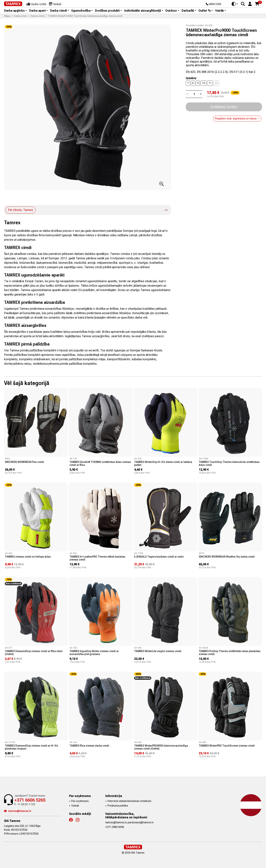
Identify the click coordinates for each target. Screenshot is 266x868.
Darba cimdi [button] (58, 11)
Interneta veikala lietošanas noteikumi (129, 801)
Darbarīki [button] (188, 11)
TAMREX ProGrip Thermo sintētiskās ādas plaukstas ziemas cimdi (230, 653)
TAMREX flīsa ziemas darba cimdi (89, 746)
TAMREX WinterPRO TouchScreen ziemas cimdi (227, 746)
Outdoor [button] (171, 11)
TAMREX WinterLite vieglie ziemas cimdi (158, 651)
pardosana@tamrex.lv (141, 822)
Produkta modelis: (195, 25)
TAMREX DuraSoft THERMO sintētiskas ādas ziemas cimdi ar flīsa (100, 463)
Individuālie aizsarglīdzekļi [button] (143, 11)
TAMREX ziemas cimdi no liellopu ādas (28, 557)
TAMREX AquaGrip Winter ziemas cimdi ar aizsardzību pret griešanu (94, 653)
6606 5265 (214, 4)
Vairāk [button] (219, 11)
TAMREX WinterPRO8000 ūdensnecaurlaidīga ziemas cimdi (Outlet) (161, 747)
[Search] (243, 4)
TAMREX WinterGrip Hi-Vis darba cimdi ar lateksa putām (163, 463)
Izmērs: (191, 78)
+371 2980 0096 (115, 827)
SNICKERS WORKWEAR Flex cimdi (24, 462)
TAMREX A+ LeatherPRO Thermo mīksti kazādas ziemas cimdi (97, 558)
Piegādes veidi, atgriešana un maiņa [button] (237, 118)
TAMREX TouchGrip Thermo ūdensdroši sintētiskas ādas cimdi (229, 463)
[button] (250, 4)
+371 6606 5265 (30, 800)
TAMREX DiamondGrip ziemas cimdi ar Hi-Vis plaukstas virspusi (31, 747)
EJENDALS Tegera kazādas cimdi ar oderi (159, 557)
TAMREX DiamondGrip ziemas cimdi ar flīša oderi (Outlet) (34, 653)
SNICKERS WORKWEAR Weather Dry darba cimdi (227, 557)
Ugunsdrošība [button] (81, 11)
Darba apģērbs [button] (14, 11)
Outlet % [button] (205, 11)
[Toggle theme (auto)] (235, 4)
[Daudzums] (194, 94)
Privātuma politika (118, 806)
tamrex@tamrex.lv (18, 811)
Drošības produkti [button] (107, 11)
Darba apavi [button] (37, 11)
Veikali (75, 806)
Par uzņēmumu (80, 801)
